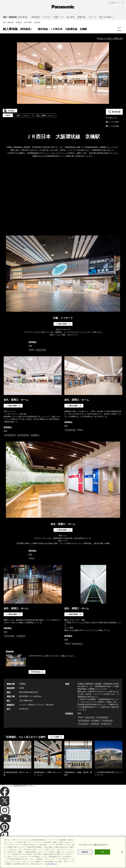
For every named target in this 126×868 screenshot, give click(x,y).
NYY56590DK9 (10, 435)
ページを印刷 (114, 126)
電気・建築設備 (8, 22)
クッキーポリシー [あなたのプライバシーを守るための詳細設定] (51, 864)
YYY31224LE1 (10, 636)
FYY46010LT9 (77, 644)
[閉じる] (122, 852)
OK (102, 852)
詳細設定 (85, 852)
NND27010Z (41, 350)
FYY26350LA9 (70, 430)
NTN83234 (21, 636)
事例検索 (116, 112)
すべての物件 (55, 737)
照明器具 (19, 22)
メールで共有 (114, 122)
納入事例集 (28, 22)
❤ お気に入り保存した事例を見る (110, 38)
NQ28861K (35, 435)
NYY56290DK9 (23, 435)
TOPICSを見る (36, 672)
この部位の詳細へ (62, 324)
